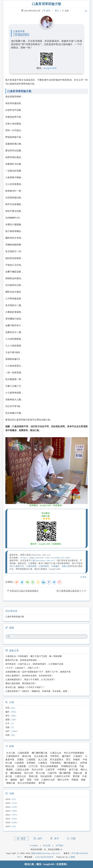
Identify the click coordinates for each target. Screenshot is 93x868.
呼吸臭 (75, 780)
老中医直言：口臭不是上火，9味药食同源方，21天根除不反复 (34, 664)
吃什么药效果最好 (49, 766)
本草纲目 (31, 763)
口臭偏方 (55, 566)
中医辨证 (62, 769)
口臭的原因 (31, 566)
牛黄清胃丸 (56, 763)
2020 (8, 822)
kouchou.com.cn (45, 560)
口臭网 (71, 857)
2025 (8, 803)
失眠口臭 (78, 773)
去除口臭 (66, 566)
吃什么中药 (37, 769)
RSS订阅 (47, 846)
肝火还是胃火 (57, 759)
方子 (7, 723)
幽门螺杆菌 (65, 773)
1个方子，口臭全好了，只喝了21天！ (23, 668)
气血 (82, 766)
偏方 (7, 712)
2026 (8, 799)
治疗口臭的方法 (17, 566)
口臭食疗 (78, 756)
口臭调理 (19, 763)
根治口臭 (27, 756)
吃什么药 (29, 773)
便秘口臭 (11, 783)
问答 (7, 735)
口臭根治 (43, 763)
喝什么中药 (63, 780)
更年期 (76, 776)
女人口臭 (43, 759)
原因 (7, 720)
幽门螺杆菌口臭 (40, 753)
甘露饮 (20, 759)
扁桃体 (14, 780)
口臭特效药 (44, 566)
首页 (48, 11)
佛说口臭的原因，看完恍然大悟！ (21, 683)
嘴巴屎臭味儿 (70, 763)
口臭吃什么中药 (62, 776)
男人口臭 (40, 773)
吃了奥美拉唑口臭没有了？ (70, 591)
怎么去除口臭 (41, 756)
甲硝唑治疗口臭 (69, 766)
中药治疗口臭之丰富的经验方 (24, 591)
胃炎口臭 (33, 776)
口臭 (33, 560)
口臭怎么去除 (22, 769)
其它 (57, 11)
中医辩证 (55, 756)
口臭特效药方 (13, 756)
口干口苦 (33, 766)
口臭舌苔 (50, 769)
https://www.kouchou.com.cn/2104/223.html (45, 558)
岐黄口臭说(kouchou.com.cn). (46, 853)
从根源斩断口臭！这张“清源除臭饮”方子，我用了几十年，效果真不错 (38, 672)
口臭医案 (21, 766)
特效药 (77, 759)
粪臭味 (9, 769)
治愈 (7, 727)
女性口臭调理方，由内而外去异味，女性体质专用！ (29, 676)
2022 (8, 815)
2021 (8, 819)
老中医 (42, 783)
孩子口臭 (73, 769)
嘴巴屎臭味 (16, 773)
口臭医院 (31, 759)
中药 (7, 708)
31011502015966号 (44, 857)
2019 (8, 826)
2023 (8, 811)
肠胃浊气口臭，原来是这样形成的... (23, 660)
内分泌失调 (46, 776)
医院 (29, 780)
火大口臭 (11, 753)
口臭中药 (52, 773)
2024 (8, 807)
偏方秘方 (66, 756)
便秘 (83, 780)
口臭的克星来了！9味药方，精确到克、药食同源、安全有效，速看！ (37, 691)
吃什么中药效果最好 (74, 753)
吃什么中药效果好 (27, 783)
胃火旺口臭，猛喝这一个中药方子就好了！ (25, 687)
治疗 (7, 731)
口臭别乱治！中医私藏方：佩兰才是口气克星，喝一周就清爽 (34, 656)
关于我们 (59, 846)
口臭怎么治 (20, 776)
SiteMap (34, 846)
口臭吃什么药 (48, 780)
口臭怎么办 (56, 753)
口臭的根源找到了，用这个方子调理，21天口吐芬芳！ (31, 679)
